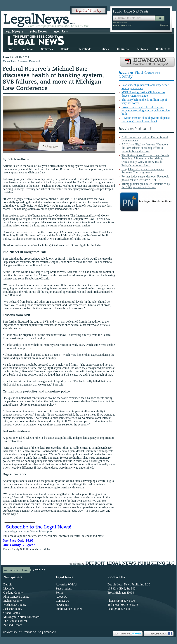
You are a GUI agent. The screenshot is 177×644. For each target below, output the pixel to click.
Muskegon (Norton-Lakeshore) (22, 617)
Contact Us (62, 601)
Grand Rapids (11, 613)
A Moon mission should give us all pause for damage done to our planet (146, 119)
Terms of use (33, 632)
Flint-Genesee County (16, 597)
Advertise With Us (67, 584)
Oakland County (13, 593)
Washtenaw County (15, 605)
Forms (59, 593)
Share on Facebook (29, 61)
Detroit (7, 584)
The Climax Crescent (16, 621)
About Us (61, 597)
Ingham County (13, 601)
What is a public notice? (122, 25)
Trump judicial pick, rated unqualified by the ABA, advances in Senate (146, 185)
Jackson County (13, 609)
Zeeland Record (13, 625)
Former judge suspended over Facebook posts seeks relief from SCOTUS (145, 178)
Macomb (9, 588)
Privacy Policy (12, 632)
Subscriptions (64, 588)
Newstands (62, 605)
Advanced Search (120, 23)
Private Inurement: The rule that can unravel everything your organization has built (146, 110)
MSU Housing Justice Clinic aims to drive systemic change (143, 94)
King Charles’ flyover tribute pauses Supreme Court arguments (143, 171)
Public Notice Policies (69, 609)
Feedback (50, 632)
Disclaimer (164, 25)
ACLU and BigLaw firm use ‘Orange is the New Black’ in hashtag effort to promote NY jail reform (145, 148)
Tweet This (9, 61)
